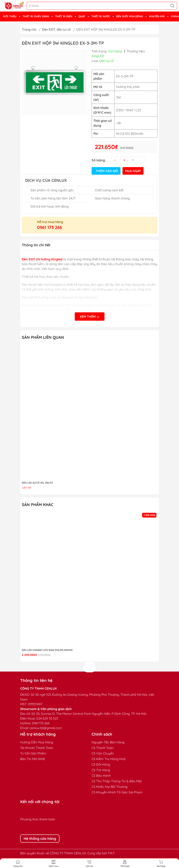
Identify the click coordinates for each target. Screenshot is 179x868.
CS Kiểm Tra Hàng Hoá (109, 759)
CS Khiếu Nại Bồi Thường (110, 787)
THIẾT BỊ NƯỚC (101, 16)
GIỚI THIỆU (10, 16)
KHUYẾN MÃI (157, 16)
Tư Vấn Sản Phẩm (33, 753)
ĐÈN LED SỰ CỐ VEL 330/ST (37, 483)
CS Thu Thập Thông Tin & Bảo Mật (117, 781)
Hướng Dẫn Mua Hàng (37, 742)
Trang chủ (29, 29)
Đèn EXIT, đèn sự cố (56, 29)
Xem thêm (90, 317)
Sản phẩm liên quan (43, 337)
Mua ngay (133, 171)
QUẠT (82, 16)
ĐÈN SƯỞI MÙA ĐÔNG (130, 16)
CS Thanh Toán (103, 748)
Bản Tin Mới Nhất (33, 759)
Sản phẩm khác (38, 505)
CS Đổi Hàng (101, 764)
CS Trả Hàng (101, 770)
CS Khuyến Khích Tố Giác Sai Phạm (117, 792)
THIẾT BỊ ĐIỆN (64, 16)
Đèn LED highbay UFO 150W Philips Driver (47, 650)
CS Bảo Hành (101, 776)
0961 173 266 (50, 227)
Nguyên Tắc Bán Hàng (108, 742)
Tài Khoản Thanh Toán (37, 748)
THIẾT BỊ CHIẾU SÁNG (36, 16)
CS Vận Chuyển (103, 753)
